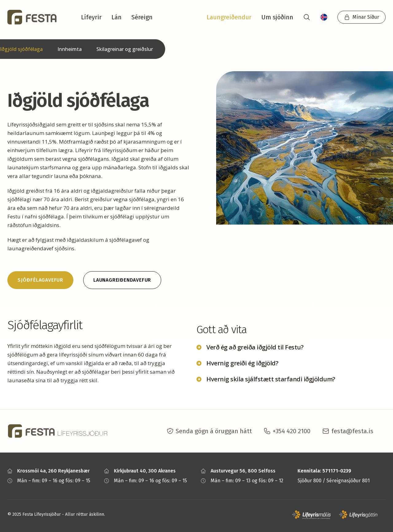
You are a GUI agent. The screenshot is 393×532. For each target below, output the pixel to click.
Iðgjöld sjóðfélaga (21, 49)
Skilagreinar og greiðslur (125, 49)
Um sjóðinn (277, 17)
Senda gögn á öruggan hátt (214, 431)
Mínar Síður (362, 17)
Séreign (142, 17)
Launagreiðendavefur (122, 280)
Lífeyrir (91, 17)
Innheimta (70, 49)
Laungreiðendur (229, 17)
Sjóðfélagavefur (40, 280)
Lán (117, 17)
